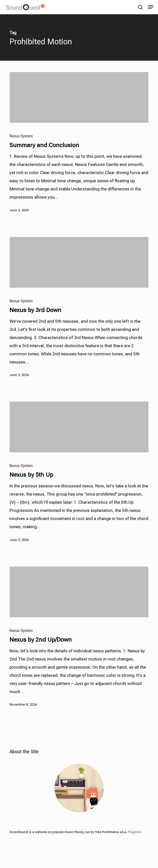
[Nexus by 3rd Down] (79, 262)
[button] (151, 7)
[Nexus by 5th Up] (79, 427)
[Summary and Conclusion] (79, 97)
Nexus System (21, 136)
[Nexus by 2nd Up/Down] (79, 592)
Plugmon (135, 832)
